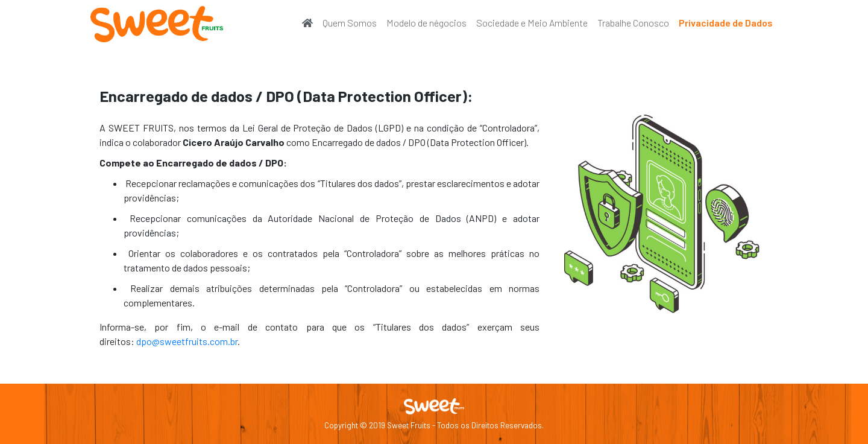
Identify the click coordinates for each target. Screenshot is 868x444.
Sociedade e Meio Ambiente (532, 23)
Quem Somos (350, 23)
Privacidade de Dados (726, 23)
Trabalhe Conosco (633, 23)
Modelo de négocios (426, 23)
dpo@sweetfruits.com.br (186, 341)
